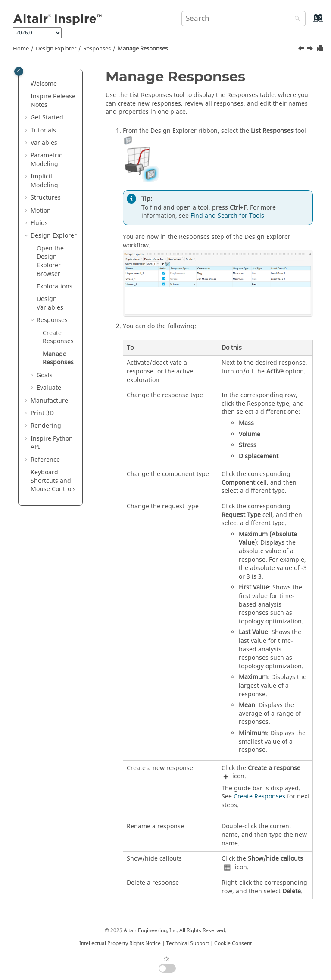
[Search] (295, 19)
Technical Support (187, 943)
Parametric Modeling (46, 160)
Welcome (44, 84)
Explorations (55, 286)
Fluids (39, 223)
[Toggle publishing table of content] (19, 71)
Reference (45, 460)
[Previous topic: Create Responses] (302, 50)
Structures (46, 198)
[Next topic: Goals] (311, 50)
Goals (45, 375)
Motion (41, 211)
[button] (27, 84)
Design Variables (50, 303)
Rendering (46, 426)
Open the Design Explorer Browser (50, 261)
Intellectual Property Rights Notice (120, 943)
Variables (44, 143)
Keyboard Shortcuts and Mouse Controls (53, 481)
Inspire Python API (52, 443)
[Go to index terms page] (309, 22)
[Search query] (244, 19)
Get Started (47, 117)
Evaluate (49, 388)
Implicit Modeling (44, 181)
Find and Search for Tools (227, 216)
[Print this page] (321, 49)
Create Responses (58, 337)
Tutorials (43, 130)
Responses (97, 49)
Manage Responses (143, 49)
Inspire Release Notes (53, 101)
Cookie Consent (233, 943)
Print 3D (42, 413)
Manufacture (49, 401)
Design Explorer (56, 49)
